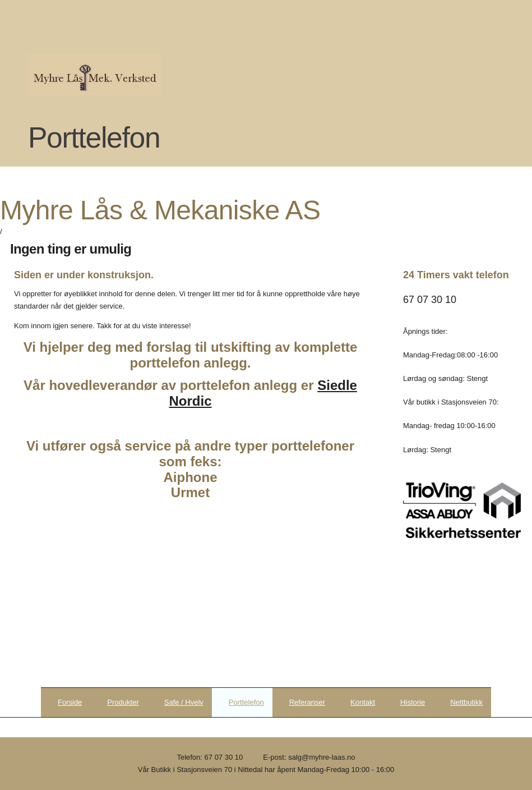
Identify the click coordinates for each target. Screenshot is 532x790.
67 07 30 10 (224, 757)
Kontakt (363, 702)
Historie (413, 702)
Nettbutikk (466, 702)
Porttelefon (246, 702)
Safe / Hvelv (184, 702)
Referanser (307, 702)
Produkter (123, 702)
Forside (70, 702)
